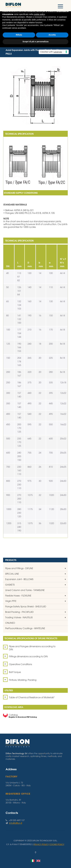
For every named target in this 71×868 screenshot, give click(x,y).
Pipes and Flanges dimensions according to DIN (32, 648)
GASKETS (10, 585)
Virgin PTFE (11, 601)
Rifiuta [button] (19, 35)
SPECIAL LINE (12, 574)
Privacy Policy (41, 844)
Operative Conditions (20, 664)
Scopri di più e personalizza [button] (35, 42)
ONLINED (10, 623)
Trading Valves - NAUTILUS (19, 617)
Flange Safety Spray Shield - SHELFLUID (26, 606)
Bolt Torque (15, 672)
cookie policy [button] (39, 14)
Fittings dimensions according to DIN (28, 656)
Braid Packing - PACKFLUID (19, 612)
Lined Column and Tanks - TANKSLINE (25, 590)
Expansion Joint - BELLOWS (19, 579)
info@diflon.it (16, 823)
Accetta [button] (52, 35)
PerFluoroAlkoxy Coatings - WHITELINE (25, 628)
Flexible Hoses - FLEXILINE (18, 596)
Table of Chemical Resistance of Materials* (32, 697)
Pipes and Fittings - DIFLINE (19, 568)
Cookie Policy (57, 844)
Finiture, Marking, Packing (23, 680)
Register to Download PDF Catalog (23, 717)
